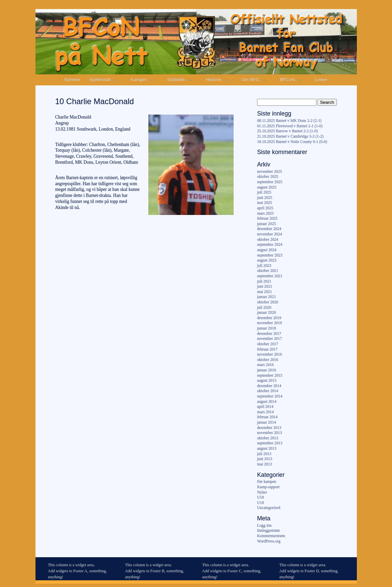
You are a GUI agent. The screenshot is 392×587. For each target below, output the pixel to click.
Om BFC (251, 80)
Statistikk (176, 80)
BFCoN (287, 80)
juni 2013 (265, 459)
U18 (260, 497)
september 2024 (270, 244)
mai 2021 (265, 292)
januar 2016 (266, 370)
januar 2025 (266, 224)
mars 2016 (265, 365)
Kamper (139, 80)
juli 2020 (264, 307)
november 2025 (269, 171)
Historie (214, 80)
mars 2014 (265, 412)
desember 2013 (269, 428)
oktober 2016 (268, 360)
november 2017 (269, 339)
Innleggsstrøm (268, 530)
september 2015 (270, 375)
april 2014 (265, 407)
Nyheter (72, 80)
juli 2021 (264, 281)
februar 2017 (267, 349)
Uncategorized (269, 508)
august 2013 (267, 448)
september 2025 (270, 182)
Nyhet (262, 492)
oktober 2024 (268, 239)
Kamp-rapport (268, 487)
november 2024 (269, 234)
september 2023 (270, 255)
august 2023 (267, 260)
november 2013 (269, 433)
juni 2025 (265, 198)
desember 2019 (269, 318)
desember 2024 (269, 229)
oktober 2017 (268, 344)
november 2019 (269, 323)
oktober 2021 (268, 271)
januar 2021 (266, 297)
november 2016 (269, 354)
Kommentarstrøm (271, 536)
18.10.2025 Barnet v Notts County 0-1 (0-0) (292, 142)
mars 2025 (265, 213)
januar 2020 (266, 312)
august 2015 (267, 380)
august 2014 (267, 401)
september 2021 (270, 276)
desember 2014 (269, 386)
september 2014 (270, 396)
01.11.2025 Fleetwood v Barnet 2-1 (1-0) (290, 126)
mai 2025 (265, 203)
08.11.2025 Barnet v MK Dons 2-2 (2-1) (289, 121)
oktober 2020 (268, 302)
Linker (322, 80)
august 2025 (267, 187)
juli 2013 (264, 454)
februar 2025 (267, 218)
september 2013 (270, 443)
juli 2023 (264, 266)
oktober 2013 (268, 438)
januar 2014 (266, 422)
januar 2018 (266, 328)
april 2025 (265, 208)
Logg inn (264, 525)
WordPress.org (269, 541)
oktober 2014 (268, 391)
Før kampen (267, 482)
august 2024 (267, 250)
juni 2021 (265, 286)
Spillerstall (100, 80)
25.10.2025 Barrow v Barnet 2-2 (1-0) (287, 131)
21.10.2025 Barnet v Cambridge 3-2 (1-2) (290, 136)
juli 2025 (264, 192)
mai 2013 (265, 464)
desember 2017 (269, 334)
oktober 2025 (268, 176)
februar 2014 (267, 417)
